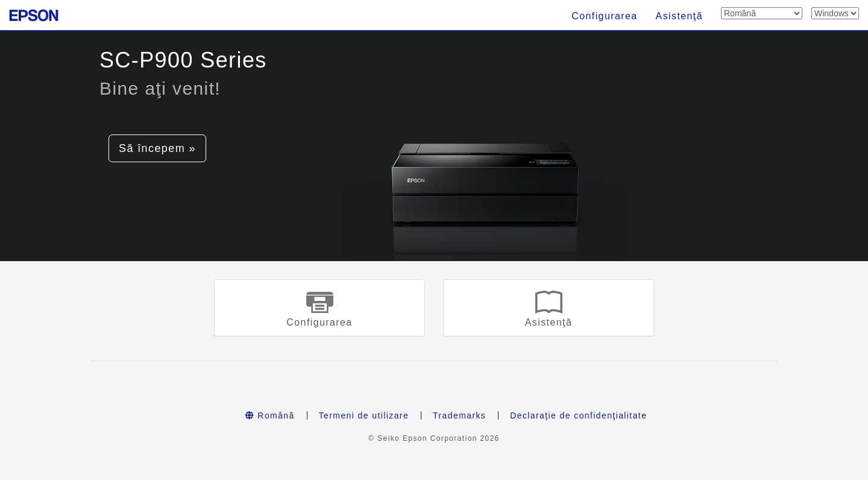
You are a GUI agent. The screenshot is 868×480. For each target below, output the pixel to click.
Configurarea (604, 16)
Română (270, 415)
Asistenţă (679, 16)
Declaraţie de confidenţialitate (578, 415)
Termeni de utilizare (364, 415)
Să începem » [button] (157, 148)
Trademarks (459, 415)
